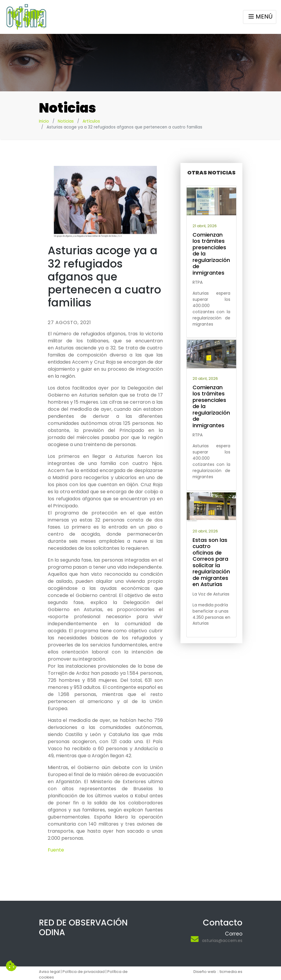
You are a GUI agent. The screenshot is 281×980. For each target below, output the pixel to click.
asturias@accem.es (222, 941)
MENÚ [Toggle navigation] (260, 17)
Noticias (66, 121)
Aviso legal (49, 972)
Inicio (44, 121)
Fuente (56, 850)
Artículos (91, 121)
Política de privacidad (84, 972)
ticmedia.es (231, 972)
